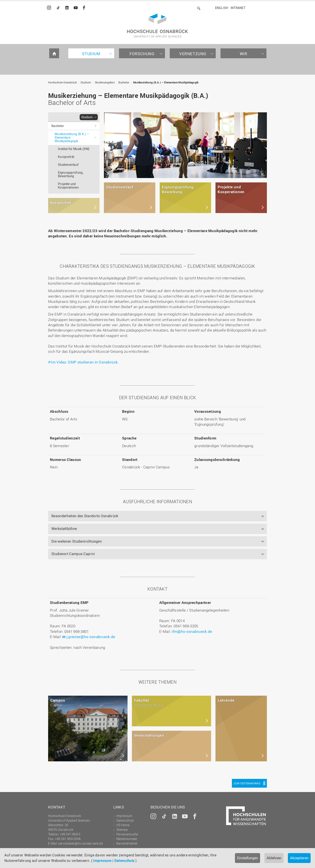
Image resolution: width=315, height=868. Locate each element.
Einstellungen (248, 858)
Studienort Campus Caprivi (73, 554)
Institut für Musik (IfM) (74, 149)
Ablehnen (274, 858)
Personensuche (127, 834)
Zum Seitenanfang (247, 783)
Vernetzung (193, 54)
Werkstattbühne (64, 529)
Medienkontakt (127, 839)
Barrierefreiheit (127, 843)
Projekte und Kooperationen (68, 186)
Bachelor (124, 82)
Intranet (238, 8)
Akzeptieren (299, 858)
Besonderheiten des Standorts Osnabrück (85, 516)
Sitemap (122, 830)
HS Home (123, 825)
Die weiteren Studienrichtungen (77, 541)
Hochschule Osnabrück (62, 82)
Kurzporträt (66, 157)
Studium (91, 54)
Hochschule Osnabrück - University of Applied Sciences (157, 26)
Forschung (142, 54)
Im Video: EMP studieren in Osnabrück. (85, 362)
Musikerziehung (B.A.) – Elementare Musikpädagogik (166, 82)
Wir (244, 54)
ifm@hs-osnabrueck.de (192, 631)
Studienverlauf (68, 165)
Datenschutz (124, 861)
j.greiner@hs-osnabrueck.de (91, 637)
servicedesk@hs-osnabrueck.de (80, 843)
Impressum (102, 861)
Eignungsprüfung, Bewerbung (71, 174)
